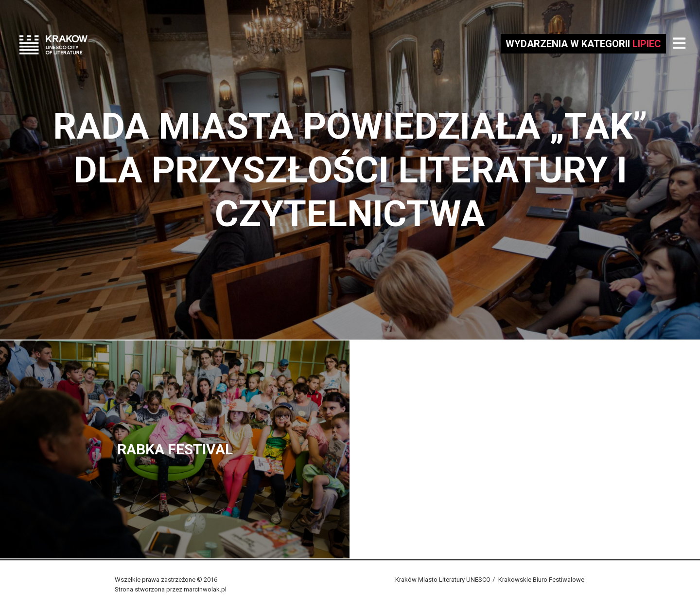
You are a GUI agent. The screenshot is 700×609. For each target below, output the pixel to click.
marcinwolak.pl (205, 589)
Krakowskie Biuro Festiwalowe (541, 580)
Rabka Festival (175, 449)
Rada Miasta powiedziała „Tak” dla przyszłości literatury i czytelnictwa (350, 170)
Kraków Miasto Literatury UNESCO (443, 580)
